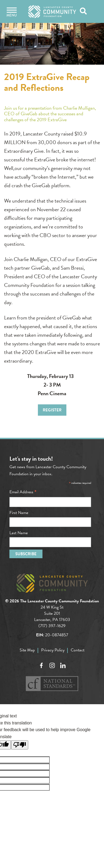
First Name (19, 513)
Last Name (19, 533)
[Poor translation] (20, 745)
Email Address (23, 492)
